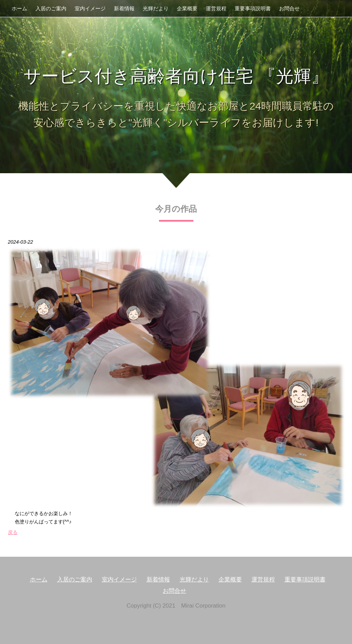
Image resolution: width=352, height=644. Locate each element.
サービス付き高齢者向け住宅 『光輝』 (176, 76)
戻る (13, 532)
